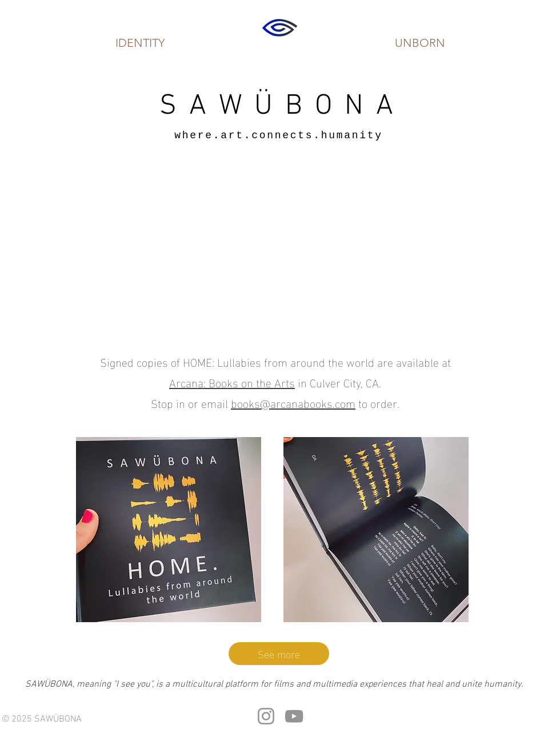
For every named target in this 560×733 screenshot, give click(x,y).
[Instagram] (266, 716)
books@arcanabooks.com (293, 402)
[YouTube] (294, 716)
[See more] (279, 654)
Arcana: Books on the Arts (232, 382)
